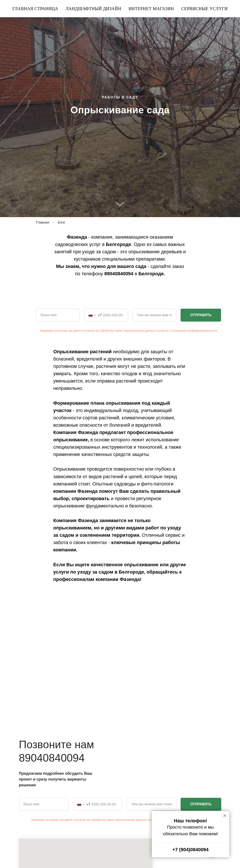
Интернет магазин (151, 9)
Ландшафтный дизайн (93, 9)
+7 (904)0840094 (190, 850)
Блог (61, 222)
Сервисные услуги (204, 9)
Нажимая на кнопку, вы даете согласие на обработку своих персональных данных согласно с (106, 331)
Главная (43, 222)
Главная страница (35, 9)
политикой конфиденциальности (194, 331)
